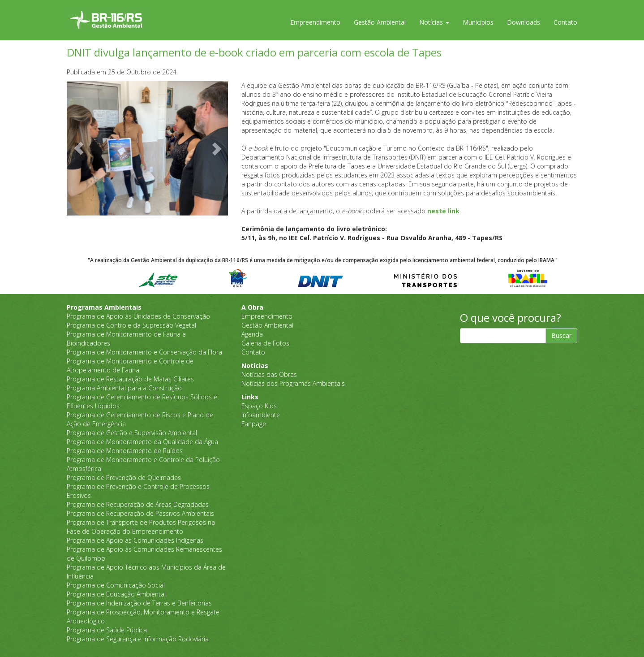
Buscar (561, 335)
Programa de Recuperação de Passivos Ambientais (140, 513)
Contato (565, 22)
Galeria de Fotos (265, 343)
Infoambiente (261, 415)
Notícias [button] (434, 22)
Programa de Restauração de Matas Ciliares (130, 379)
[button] (79, 148)
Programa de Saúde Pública (107, 630)
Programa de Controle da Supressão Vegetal (131, 325)
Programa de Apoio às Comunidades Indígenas (135, 540)
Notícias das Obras (269, 374)
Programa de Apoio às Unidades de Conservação (138, 316)
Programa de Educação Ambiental (116, 594)
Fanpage (254, 424)
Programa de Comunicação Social (116, 585)
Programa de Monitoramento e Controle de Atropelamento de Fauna (130, 365)
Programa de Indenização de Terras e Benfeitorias (139, 603)
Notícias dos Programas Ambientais (293, 383)
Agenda (252, 334)
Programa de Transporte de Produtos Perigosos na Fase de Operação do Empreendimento (141, 527)
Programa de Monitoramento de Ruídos (125, 451)
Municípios (478, 22)
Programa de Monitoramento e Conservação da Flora (144, 352)
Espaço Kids (259, 406)
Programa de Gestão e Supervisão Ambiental (132, 433)
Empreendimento (315, 22)
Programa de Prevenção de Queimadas (124, 478)
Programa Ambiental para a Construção (124, 388)
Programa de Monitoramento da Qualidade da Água (142, 442)
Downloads (524, 22)
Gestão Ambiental (380, 22)
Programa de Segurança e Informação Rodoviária (138, 639)
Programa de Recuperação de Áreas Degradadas (138, 504)
